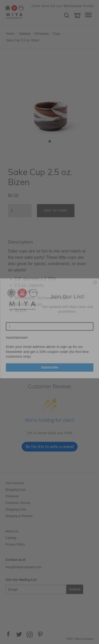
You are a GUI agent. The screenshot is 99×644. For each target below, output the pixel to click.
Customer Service (18, 503)
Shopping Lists (16, 509)
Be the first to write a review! (50, 447)
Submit (75, 589)
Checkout (12, 496)
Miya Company (32, 12)
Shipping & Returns (19, 516)
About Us (12, 531)
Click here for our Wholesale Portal (63, 6)
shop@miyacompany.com (23, 567)
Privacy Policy (15, 544)
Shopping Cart (15, 490)
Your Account (15, 483)
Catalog (11, 538)
